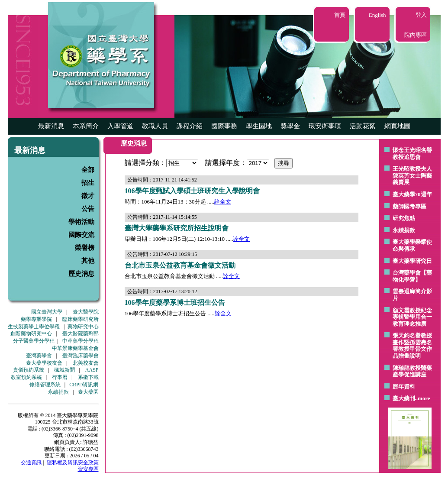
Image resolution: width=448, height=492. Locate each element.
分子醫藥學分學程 (34, 341)
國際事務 (224, 126)
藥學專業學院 (36, 319)
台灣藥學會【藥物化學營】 (412, 276)
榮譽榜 (85, 248)
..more (423, 398)
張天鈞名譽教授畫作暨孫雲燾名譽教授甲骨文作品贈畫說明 (412, 346)
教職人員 (155, 126)
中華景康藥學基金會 (75, 348)
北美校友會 (86, 363)
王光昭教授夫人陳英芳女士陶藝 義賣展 (412, 175)
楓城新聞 (64, 370)
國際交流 (81, 235)
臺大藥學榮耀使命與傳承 (412, 245)
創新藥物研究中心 (31, 333)
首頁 (340, 15)
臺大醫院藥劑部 (81, 333)
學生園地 (259, 126)
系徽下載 (88, 377)
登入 (421, 15)
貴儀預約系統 (29, 370)
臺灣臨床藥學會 (81, 356)
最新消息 (51, 126)
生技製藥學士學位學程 (34, 327)
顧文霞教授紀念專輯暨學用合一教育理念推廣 (412, 317)
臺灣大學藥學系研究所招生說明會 (177, 228)
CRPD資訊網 (84, 385)
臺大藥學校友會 (44, 363)
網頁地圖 (397, 126)
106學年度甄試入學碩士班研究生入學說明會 (192, 191)
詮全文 (223, 202)
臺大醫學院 (86, 312)
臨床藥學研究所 (81, 319)
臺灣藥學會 (39, 356)
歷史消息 (81, 274)
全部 (88, 170)
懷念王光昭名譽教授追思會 (412, 154)
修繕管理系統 (45, 385)
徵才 (88, 196)
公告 (88, 209)
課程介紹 (190, 126)
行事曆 (60, 377)
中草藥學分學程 (81, 341)
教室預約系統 (26, 377)
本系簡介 (86, 126)
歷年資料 (404, 387)
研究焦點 (404, 218)
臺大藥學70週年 (412, 194)
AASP (92, 370)
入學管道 (120, 126)
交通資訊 (31, 463)
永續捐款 (58, 392)
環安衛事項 (325, 126)
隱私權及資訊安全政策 (73, 463)
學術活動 (81, 222)
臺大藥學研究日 (412, 261)
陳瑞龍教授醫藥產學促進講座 (412, 371)
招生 (88, 183)
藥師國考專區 (409, 206)
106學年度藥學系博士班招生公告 (175, 303)
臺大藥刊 (404, 398)
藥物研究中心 (83, 327)
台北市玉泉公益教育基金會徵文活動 (180, 265)
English (377, 15)
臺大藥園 (88, 392)
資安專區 (88, 469)
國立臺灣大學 (47, 312)
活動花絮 (363, 126)
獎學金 (290, 126)
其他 (88, 261)
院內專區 (416, 35)
